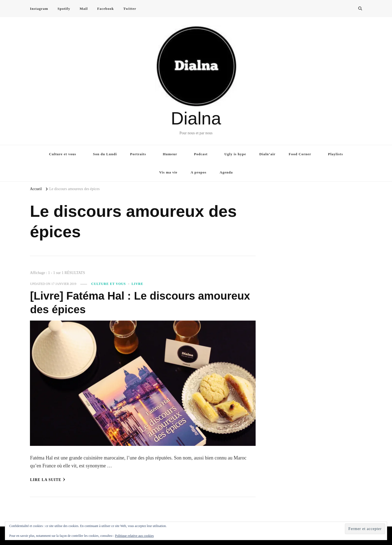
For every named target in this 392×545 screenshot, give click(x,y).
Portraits (138, 154)
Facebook (105, 9)
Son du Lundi (105, 154)
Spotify (64, 9)
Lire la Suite (48, 480)
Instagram (39, 9)
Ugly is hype (235, 154)
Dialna (196, 118)
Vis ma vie (168, 172)
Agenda (226, 172)
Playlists (336, 154)
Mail (84, 9)
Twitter (130, 9)
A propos (198, 172)
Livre (137, 284)
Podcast (201, 154)
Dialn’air (268, 154)
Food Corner (300, 154)
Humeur (170, 154)
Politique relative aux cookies (134, 536)
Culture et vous (63, 154)
